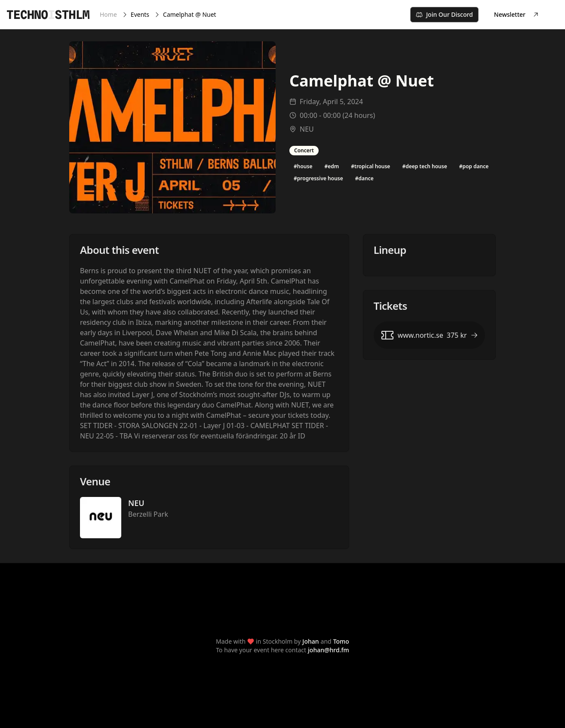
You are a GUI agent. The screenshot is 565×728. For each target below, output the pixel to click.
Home (108, 14)
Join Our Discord (444, 14)
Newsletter (517, 14)
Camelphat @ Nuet (190, 14)
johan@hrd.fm (329, 650)
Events (140, 14)
